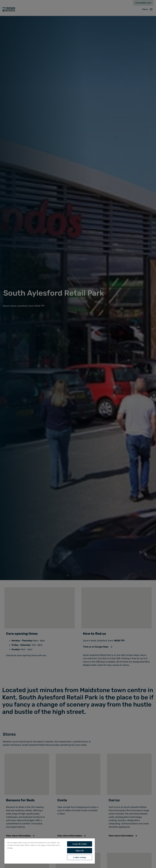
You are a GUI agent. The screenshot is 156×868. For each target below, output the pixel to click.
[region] (50, 851)
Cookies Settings (80, 857)
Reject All (80, 851)
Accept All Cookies (80, 844)
